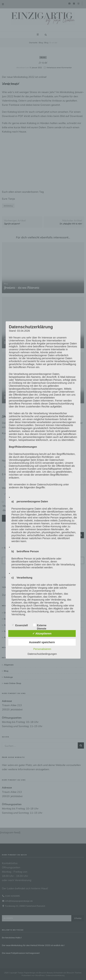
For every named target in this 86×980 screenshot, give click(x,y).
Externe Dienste (40, 625)
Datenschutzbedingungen (42, 654)
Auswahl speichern (42, 642)
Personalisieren (42, 649)
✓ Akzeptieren (42, 634)
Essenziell (20, 625)
